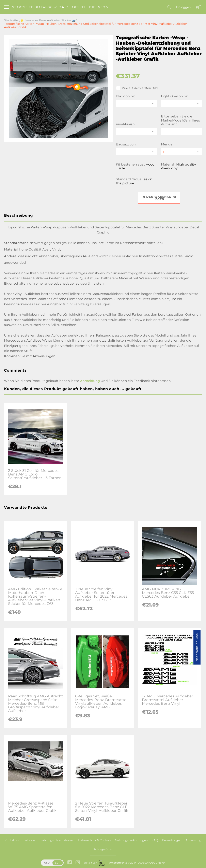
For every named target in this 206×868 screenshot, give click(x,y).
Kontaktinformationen (21, 840)
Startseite (23, 7)
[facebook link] (70, 863)
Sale (64, 7)
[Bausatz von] (136, 152)
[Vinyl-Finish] (136, 132)
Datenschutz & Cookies (94, 840)
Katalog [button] (46, 7)
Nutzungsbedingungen (131, 840)
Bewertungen (172, 840)
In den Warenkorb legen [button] (159, 198)
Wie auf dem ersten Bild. (137, 88)
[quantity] (181, 152)
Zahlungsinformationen (57, 840)
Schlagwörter (103, 849)
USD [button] (47, 863)
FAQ (155, 840)
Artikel (79, 7)
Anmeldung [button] (90, 381)
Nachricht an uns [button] (197, 647)
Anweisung (193, 840)
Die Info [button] (99, 7)
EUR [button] (58, 863)
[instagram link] (78, 863)
